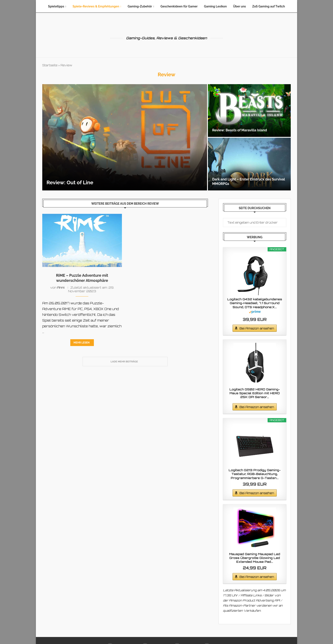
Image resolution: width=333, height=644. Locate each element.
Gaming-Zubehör (140, 6)
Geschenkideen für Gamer (179, 6)
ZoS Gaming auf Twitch (269, 6)
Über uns (240, 6)
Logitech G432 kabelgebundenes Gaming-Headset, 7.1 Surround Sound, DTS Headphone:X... (255, 303)
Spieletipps (56, 6)
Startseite (50, 65)
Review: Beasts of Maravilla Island (240, 130)
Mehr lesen (81, 343)
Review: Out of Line (70, 182)
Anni (61, 287)
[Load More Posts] (125, 362)
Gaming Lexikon (215, 6)
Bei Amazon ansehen (257, 328)
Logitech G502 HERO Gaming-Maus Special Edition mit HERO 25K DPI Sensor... (255, 393)
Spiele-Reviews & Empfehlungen (96, 6)
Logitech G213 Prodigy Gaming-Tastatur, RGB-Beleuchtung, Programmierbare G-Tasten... (255, 474)
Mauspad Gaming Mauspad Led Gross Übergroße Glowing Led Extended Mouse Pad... (255, 558)
